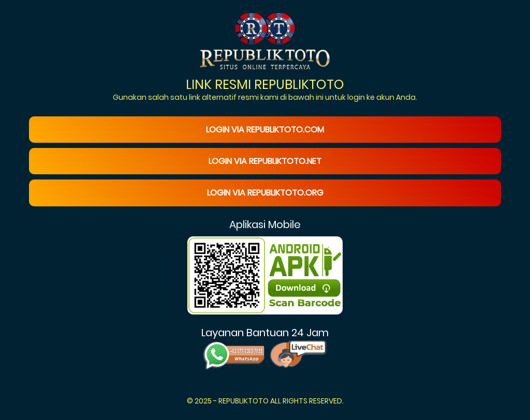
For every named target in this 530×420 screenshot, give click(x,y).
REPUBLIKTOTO (244, 401)
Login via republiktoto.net (265, 161)
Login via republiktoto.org (265, 193)
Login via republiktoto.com (265, 130)
